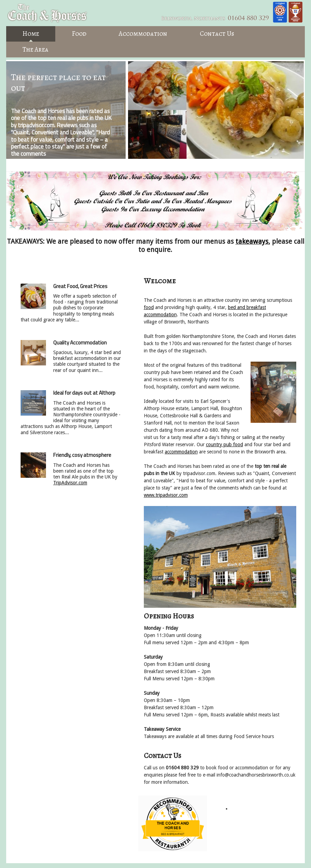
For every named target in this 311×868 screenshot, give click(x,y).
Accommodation (143, 34)
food (149, 307)
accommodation (181, 452)
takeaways (252, 241)
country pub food (224, 444)
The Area (35, 50)
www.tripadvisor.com (166, 495)
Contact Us (217, 34)
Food (79, 34)
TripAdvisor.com (70, 483)
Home (31, 34)
